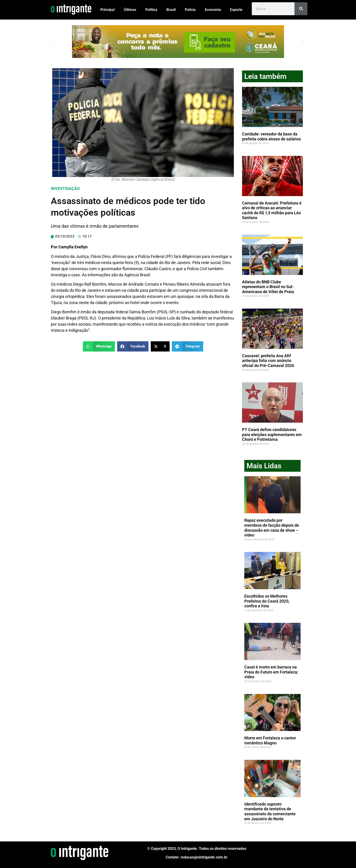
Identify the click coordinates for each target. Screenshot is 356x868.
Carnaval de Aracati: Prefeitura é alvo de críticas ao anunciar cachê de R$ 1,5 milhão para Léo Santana (272, 210)
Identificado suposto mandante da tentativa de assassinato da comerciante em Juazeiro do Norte (270, 811)
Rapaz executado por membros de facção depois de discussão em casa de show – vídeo (272, 528)
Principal (108, 10)
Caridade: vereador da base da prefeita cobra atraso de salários (271, 136)
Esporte (236, 10)
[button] (53, 42)
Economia (213, 10)
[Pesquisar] (301, 9)
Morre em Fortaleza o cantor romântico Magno (270, 740)
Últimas (130, 10)
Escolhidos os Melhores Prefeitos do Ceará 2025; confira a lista (267, 601)
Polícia (190, 10)
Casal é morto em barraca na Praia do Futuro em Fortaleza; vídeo (271, 672)
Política (151, 10)
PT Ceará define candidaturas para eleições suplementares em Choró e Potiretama (272, 434)
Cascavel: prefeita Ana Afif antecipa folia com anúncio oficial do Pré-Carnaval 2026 (268, 361)
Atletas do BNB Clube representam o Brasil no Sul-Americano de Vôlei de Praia (268, 287)
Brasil (171, 10)
